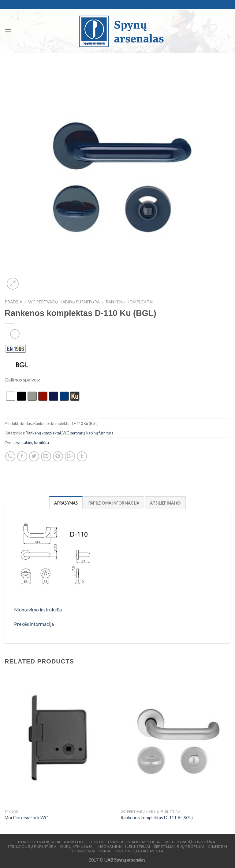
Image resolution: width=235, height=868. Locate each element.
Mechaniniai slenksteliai (124, 846)
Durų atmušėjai (77, 846)
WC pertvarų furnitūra (190, 842)
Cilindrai (218, 846)
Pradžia (13, 302)
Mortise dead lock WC (26, 818)
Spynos (97, 842)
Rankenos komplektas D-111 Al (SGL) (157, 818)
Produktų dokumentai (140, 851)
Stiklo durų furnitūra (32, 846)
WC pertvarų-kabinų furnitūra (64, 302)
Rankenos (75, 842)
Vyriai (105, 851)
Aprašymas (66, 503)
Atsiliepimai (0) (165, 503)
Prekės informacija (34, 624)
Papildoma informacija (114, 503)
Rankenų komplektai (129, 302)
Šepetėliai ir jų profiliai (179, 846)
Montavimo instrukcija (38, 609)
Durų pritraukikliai (39, 842)
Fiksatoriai (84, 851)
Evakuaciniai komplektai (134, 842)
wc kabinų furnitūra (33, 442)
